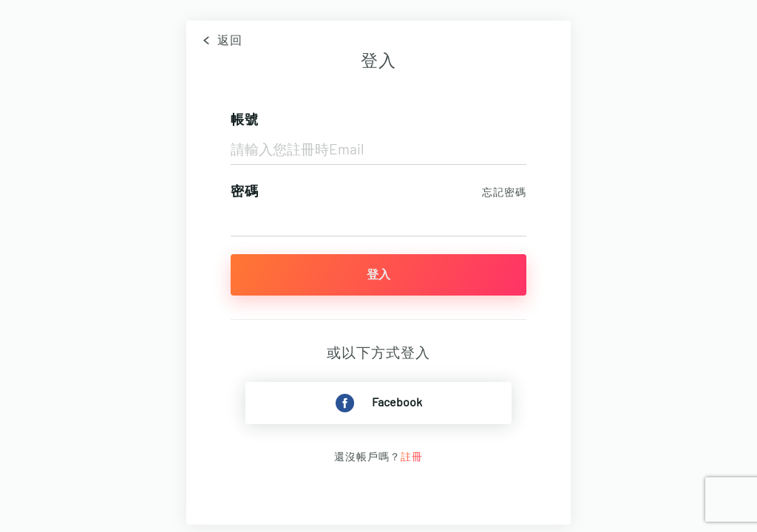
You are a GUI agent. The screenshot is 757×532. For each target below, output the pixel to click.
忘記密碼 (504, 193)
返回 (220, 41)
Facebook (379, 403)
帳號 (245, 120)
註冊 (412, 457)
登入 (378, 275)
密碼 (245, 192)
